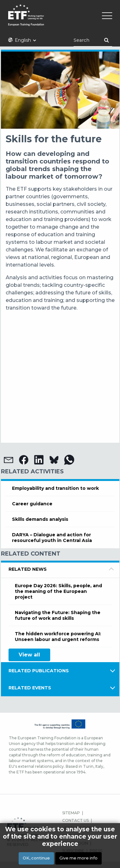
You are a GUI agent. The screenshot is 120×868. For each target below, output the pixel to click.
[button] (9, 460)
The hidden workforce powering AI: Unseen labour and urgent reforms (58, 637)
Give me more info (78, 858)
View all (29, 655)
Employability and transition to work (55, 488)
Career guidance (32, 504)
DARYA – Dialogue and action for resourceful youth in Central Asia (52, 538)
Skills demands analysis (40, 519)
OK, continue (36, 858)
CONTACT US (75, 820)
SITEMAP (71, 813)
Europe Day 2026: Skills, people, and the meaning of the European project (58, 591)
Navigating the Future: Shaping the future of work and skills (58, 615)
